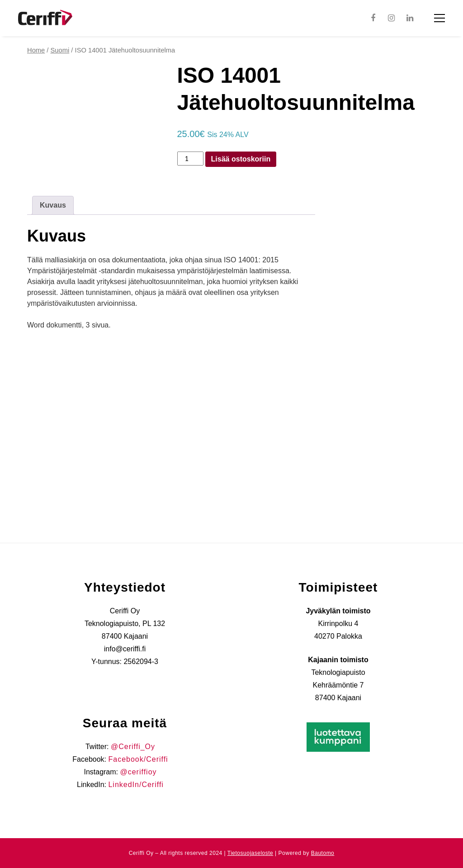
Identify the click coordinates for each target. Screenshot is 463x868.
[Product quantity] (190, 159)
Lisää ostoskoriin (241, 159)
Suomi (60, 50)
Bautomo (323, 853)
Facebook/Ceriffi (138, 759)
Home (36, 50)
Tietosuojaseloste (250, 853)
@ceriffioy (138, 772)
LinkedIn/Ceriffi (136, 785)
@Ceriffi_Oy (133, 747)
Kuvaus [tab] (53, 205)
